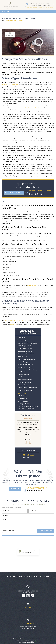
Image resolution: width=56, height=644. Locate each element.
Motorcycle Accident (25, 380)
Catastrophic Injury (25, 346)
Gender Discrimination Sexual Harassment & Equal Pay (28, 407)
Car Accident (23, 340)
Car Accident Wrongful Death (28, 343)
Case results (28, 456)
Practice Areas (28, 577)
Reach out (13, 325)
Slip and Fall (22, 396)
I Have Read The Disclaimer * (10, 532)
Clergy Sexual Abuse (25, 349)
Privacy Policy (11, 530)
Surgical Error (23, 398)
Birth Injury (22, 338)
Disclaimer (4, 530)
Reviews (36, 577)
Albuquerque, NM (32, 286)
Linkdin (32, 596)
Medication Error (24, 374)
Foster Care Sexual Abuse (27, 359)
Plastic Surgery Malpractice (27, 388)
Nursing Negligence (25, 382)
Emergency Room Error (26, 354)
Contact (47, 577)
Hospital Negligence (25, 362)
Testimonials (28, 429)
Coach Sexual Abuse (25, 351)
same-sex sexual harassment (10, 85)
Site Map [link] (27, 640)
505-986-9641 (50, 4)
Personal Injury (23, 385)
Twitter (28, 596)
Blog (41, 577)
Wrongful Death (23, 404)
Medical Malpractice (25, 367)
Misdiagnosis (23, 377)
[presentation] (26, 443)
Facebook (24, 596)
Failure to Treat (23, 357)
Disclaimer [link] (20, 640)
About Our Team (17, 577)
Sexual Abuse (23, 393)
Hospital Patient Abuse (26, 365)
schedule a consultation (14, 193)
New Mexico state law (31, 108)
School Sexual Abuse (25, 390)
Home (9, 577)
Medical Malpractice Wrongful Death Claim (28, 371)
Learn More (15, 489)
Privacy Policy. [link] (35, 640)
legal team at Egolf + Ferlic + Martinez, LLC (16, 320)
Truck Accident (23, 401)
